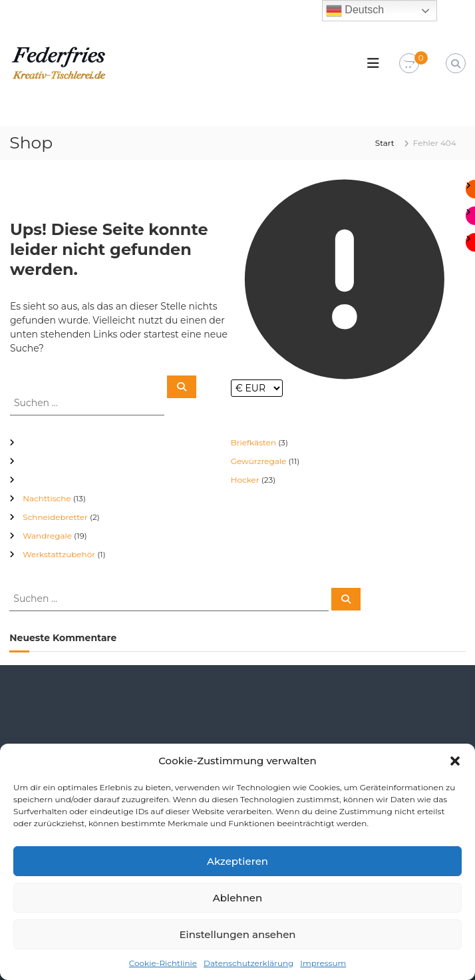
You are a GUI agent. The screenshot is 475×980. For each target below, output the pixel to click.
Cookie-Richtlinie (163, 963)
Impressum (323, 963)
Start (385, 143)
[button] (455, 761)
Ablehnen (237, 898)
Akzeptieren (237, 861)
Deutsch (355, 11)
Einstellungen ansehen (237, 934)
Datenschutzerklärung (248, 963)
